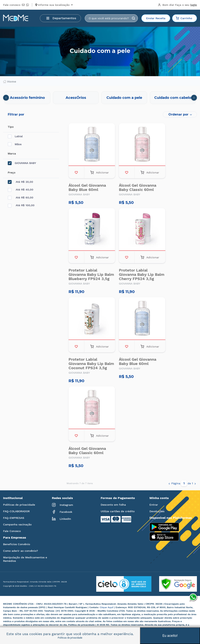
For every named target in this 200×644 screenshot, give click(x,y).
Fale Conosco (12, 531)
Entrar (154, 505)
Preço (12, 172)
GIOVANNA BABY (22, 163)
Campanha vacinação (17, 524)
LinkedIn (61, 519)
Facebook (62, 512)
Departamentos (61, 18)
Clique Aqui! (107, 607)
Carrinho (184, 18)
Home (10, 82)
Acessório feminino (27, 98)
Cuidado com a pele (124, 98)
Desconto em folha (113, 505)
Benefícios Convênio (17, 544)
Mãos (15, 144)
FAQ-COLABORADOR (16, 511)
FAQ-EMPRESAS (14, 518)
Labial (15, 136)
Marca (12, 153)
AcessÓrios (76, 98)
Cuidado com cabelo (173, 98)
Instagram (62, 505)
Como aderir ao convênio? (21, 551)
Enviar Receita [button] (156, 18)
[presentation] (6, 98)
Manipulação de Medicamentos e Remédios (25, 559)
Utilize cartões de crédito (118, 511)
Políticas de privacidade (19, 505)
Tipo (11, 127)
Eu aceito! (170, 636)
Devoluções (157, 511)
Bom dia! (177, 5)
